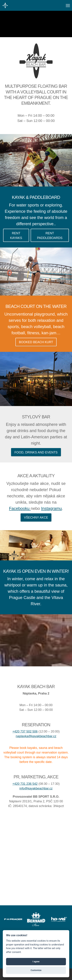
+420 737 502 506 (25, 731)
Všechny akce (36, 518)
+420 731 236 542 (25, 784)
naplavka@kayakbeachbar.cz (36, 736)
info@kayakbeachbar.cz (36, 788)
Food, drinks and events (36, 452)
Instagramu (51, 508)
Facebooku (20, 508)
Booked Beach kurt (36, 342)
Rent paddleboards (50, 236)
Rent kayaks (16, 236)
